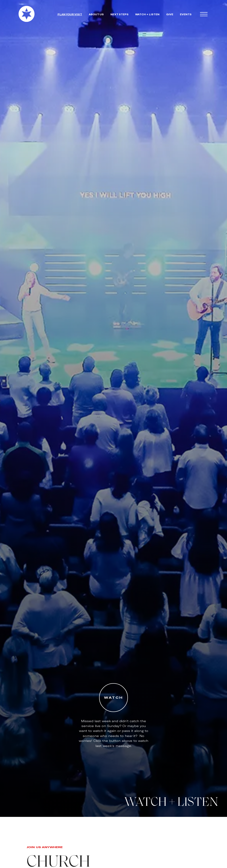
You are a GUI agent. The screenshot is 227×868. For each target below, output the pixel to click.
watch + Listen (147, 14)
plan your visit (70, 14)
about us (96, 14)
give (170, 14)
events (186, 14)
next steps (119, 14)
